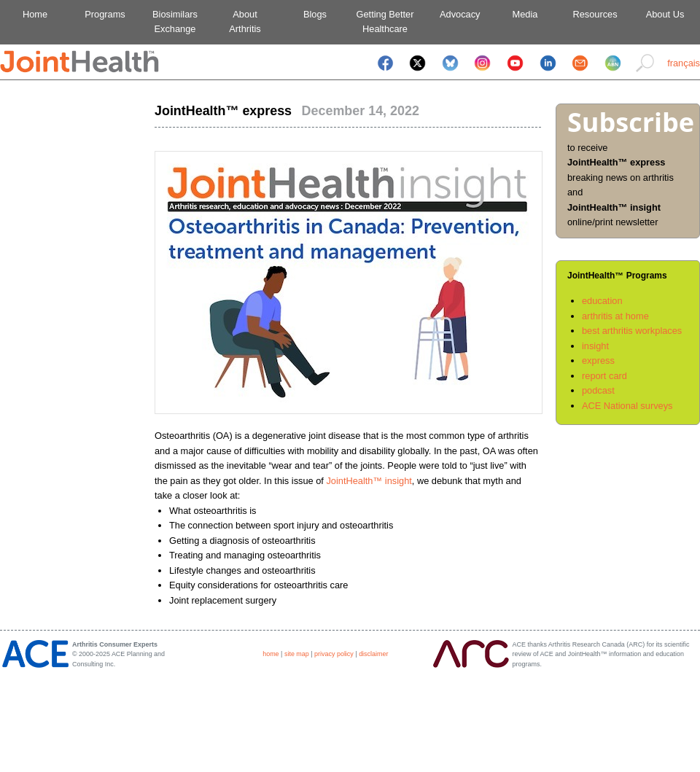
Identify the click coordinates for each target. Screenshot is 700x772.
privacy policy (334, 654)
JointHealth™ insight (369, 481)
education (602, 301)
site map (297, 654)
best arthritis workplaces (632, 331)
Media (525, 14)
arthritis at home (615, 316)
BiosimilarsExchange (175, 22)
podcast (598, 390)
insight (595, 346)
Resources (595, 14)
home (271, 654)
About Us (665, 14)
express (598, 360)
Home (35, 14)
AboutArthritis (245, 22)
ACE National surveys (627, 406)
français (684, 63)
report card (604, 376)
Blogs (315, 14)
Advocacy (455, 14)
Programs (105, 14)
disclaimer (373, 654)
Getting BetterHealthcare (385, 22)
